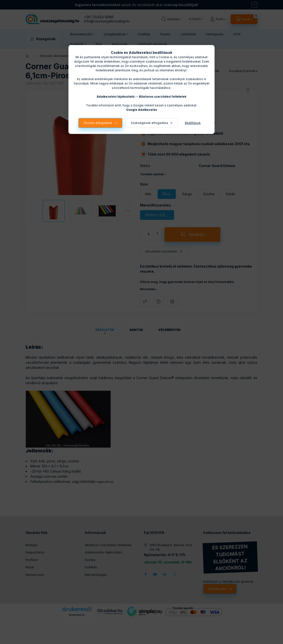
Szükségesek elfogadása (149, 123)
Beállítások (193, 123)
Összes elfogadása (98, 123)
